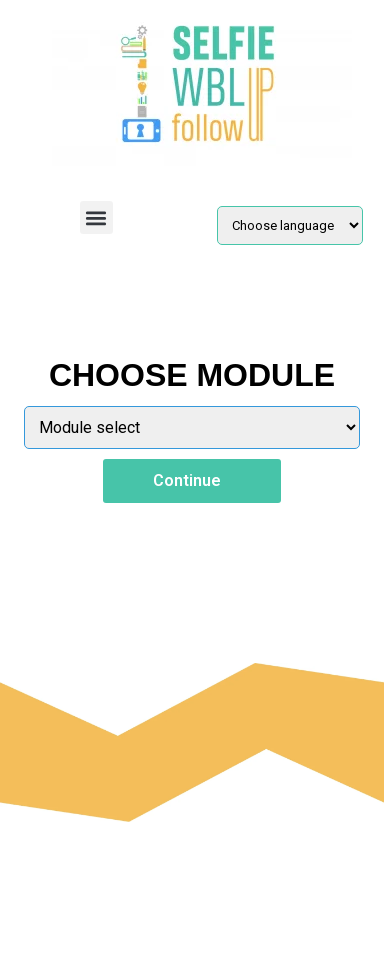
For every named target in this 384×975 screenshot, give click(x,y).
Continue (192, 480)
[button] (96, 217)
